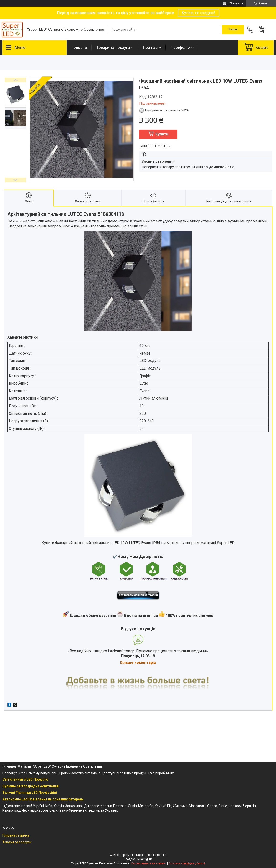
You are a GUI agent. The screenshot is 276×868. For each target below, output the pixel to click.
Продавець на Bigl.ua (138, 859)
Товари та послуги (113, 48)
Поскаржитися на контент (149, 863)
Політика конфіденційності (187, 863)
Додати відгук (262, 30)
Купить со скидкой (198, 13)
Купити (162, 134)
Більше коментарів (138, 663)
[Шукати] (233, 30)
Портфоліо (180, 48)
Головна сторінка (16, 835)
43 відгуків (236, 3)
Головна (79, 48)
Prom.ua (161, 855)
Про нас (150, 48)
